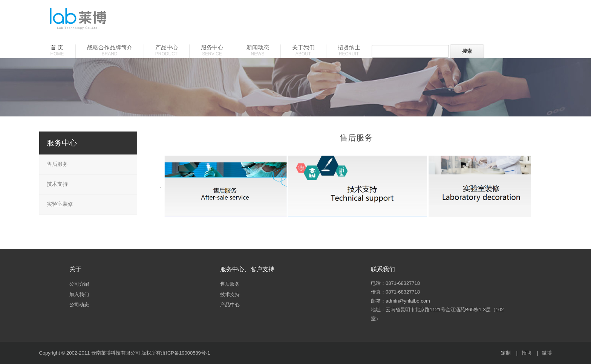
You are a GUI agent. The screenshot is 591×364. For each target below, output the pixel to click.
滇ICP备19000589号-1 (185, 353)
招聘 (527, 353)
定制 (506, 353)
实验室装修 (60, 204)
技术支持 (57, 184)
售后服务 (57, 164)
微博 (547, 353)
